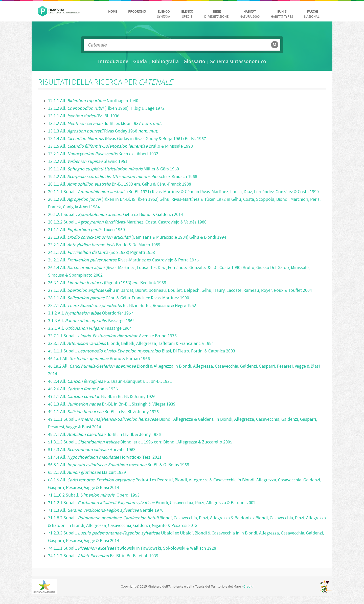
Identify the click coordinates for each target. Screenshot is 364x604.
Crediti (248, 587)
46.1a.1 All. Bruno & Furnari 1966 (99, 359)
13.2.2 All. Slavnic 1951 (88, 162)
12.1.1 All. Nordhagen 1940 (93, 101)
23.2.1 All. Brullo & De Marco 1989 (104, 245)
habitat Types (282, 14)
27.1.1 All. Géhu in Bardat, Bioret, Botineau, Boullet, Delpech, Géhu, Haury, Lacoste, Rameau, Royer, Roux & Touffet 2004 (180, 291)
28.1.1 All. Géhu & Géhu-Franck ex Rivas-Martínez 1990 (119, 298)
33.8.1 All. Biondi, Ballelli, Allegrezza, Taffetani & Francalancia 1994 (131, 344)
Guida (140, 62)
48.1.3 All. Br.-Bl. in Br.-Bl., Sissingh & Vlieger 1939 (112, 404)
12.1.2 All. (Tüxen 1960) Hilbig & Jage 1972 (106, 109)
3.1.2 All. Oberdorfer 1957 (91, 313)
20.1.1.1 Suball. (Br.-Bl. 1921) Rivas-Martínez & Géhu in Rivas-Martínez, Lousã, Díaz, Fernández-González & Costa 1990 (183, 192)
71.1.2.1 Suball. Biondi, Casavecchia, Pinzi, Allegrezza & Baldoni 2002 (152, 503)
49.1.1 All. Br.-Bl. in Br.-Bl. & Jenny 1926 (103, 412)
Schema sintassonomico (238, 62)
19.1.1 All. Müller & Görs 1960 (113, 169)
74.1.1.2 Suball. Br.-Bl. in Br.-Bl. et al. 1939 (103, 556)
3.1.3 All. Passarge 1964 (91, 321)
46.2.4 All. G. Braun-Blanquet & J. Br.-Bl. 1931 (110, 382)
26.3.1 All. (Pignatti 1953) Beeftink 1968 (107, 283)
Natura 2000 (250, 14)
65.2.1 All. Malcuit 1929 (87, 473)
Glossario (194, 62)
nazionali (312, 14)
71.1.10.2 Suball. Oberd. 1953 (94, 495)
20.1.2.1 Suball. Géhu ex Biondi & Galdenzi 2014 (116, 215)
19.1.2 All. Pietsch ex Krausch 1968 (123, 177)
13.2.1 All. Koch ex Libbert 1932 (103, 154)
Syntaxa (164, 14)
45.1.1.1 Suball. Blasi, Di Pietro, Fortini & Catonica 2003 (142, 351)
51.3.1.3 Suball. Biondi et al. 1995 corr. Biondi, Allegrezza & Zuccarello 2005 (140, 442)
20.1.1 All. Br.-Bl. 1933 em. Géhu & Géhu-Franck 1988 (120, 184)
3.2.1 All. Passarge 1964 (90, 329)
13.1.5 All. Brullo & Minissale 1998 (120, 147)
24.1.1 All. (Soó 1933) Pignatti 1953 (101, 253)
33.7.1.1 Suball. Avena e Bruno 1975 (112, 336)
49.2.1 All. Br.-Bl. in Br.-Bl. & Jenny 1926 (104, 435)
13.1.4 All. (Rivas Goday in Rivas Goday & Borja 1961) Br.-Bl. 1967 (127, 139)
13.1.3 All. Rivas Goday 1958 (103, 131)
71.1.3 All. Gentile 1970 (106, 511)
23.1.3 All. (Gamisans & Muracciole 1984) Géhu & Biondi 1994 (137, 238)
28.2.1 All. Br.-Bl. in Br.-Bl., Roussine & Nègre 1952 (122, 306)
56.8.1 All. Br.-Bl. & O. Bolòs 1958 (119, 465)
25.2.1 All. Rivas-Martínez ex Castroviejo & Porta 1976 (123, 260)
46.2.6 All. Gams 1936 (83, 389)
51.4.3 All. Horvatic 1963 (92, 450)
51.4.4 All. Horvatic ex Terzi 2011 (105, 457)
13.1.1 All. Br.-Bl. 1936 (84, 116)
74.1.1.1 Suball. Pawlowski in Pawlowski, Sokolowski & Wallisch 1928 (132, 549)
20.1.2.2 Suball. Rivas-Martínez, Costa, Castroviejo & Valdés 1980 (127, 222)
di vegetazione (216, 14)
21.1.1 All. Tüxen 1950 (86, 230)
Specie (187, 14)
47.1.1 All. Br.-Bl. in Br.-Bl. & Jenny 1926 (102, 397)
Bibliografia (165, 62)
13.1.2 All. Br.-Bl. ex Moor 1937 (105, 124)
